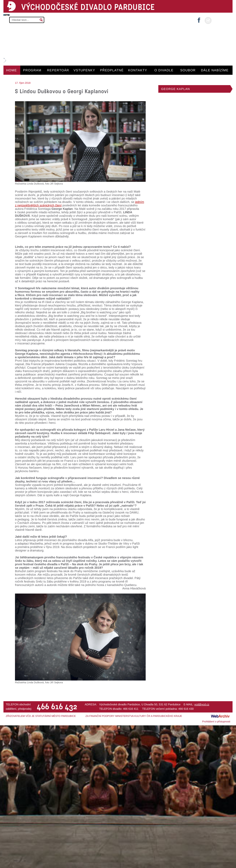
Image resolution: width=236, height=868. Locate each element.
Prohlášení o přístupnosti (216, 722)
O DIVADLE (164, 70)
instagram (208, 20)
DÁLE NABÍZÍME (215, 70)
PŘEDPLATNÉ (112, 70)
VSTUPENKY (84, 70)
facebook (199, 19)
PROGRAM (32, 70)
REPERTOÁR (58, 70)
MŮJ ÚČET (222, 20)
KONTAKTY (138, 70)
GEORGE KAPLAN (176, 89)
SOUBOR (188, 70)
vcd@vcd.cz (202, 704)
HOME (12, 70)
